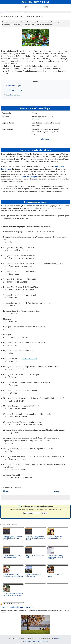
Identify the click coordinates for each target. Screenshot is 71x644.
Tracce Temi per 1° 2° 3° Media (56, 575)
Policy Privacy (27, 642)
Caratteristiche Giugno (14, 90)
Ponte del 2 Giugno (29, 176)
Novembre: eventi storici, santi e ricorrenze (17, 607)
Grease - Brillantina (29, 359)
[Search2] (32, 513)
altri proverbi (46, 139)
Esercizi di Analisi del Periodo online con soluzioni (13, 575)
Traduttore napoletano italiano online (33, 575)
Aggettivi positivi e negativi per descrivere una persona (13, 594)
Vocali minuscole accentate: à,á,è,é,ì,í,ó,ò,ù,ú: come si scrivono (13, 538)
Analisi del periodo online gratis (35, 556)
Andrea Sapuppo (58, 638)
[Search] (45, 7)
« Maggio (6, 491)
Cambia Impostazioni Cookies (40, 642)
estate (37, 119)
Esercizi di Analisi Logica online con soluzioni (12, 556)
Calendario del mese (13, 95)
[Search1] (34, 7)
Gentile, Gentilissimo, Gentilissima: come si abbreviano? (55, 557)
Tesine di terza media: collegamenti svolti (55, 537)
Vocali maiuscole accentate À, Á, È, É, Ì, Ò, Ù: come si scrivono (35, 538)
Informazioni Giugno (13, 86)
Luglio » (57, 491)
